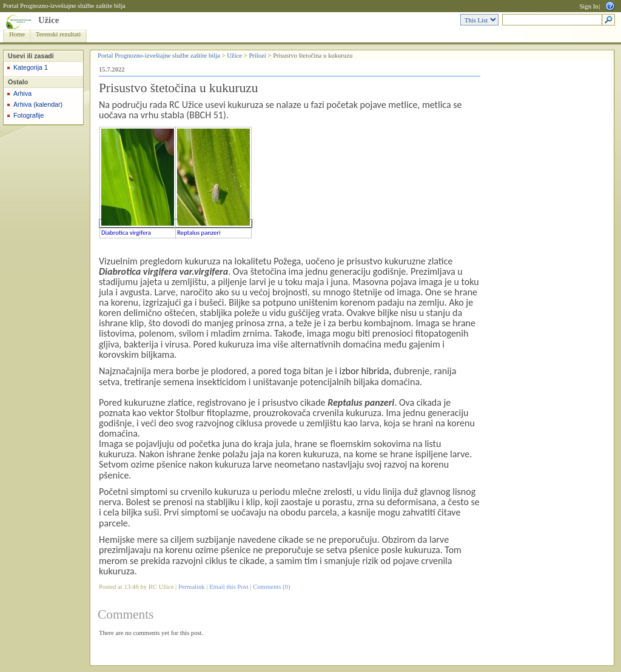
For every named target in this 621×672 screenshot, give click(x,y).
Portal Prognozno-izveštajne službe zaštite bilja (64, 6)
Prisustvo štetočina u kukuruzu (178, 88)
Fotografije (29, 115)
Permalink (192, 587)
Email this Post (229, 587)
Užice (49, 20)
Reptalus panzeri (199, 233)
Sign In (589, 6)
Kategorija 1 (31, 67)
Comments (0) (271, 587)
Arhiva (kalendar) (38, 104)
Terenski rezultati (58, 34)
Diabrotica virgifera (126, 233)
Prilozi (257, 55)
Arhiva (22, 93)
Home (17, 34)
